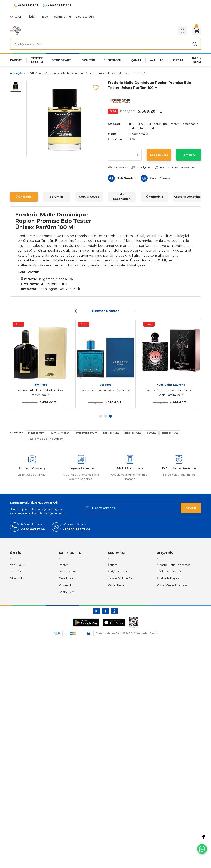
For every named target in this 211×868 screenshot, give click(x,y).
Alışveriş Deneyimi (187, 197)
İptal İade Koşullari (169, 578)
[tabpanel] (40, 364)
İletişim (113, 565)
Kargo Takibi (116, 585)
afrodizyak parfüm (86, 433)
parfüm (151, 433)
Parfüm (64, 565)
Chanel (40, 385)
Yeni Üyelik (17, 565)
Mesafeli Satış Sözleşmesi (174, 565)
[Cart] (197, 31)
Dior (106, 385)
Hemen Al (189, 155)
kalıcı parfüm (111, 433)
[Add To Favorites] (96, 87)
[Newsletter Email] (141, 508)
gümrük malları (60, 433)
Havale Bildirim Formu (123, 578)
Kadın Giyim (67, 592)
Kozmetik (65, 585)
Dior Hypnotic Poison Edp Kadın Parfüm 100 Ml (105, 393)
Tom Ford (171, 385)
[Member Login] (183, 31)
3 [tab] (110, 416)
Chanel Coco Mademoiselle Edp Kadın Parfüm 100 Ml (40, 393)
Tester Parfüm (68, 571)
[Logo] (16, 30)
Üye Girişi (16, 571)
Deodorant (66, 578)
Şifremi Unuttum (21, 578)
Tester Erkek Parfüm (166, 124)
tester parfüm (170, 433)
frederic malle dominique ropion (46, 439)
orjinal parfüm (36, 433)
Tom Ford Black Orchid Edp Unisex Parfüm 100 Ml (171, 393)
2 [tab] (105, 416)
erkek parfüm (133, 433)
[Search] (105, 44)
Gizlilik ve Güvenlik (169, 571)
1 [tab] (101, 416)
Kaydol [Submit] (191, 508)
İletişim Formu (117, 571)
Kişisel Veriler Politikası (172, 585)
